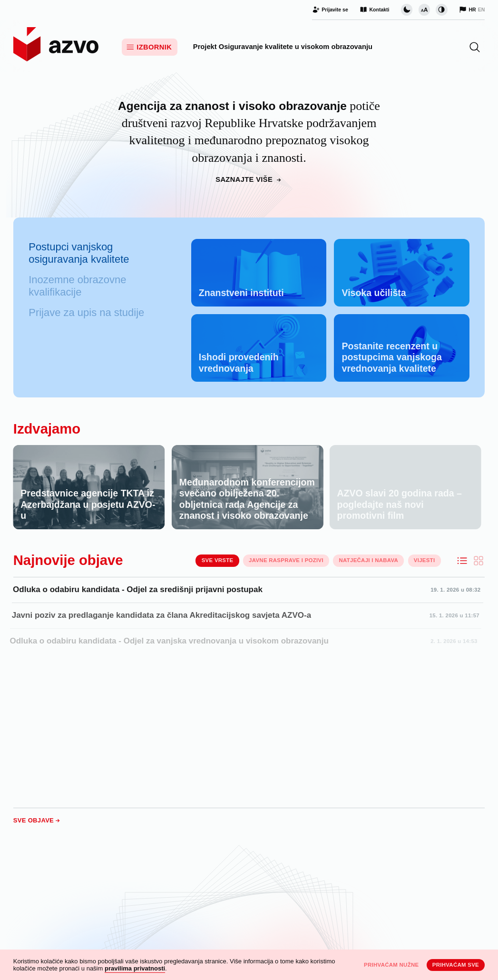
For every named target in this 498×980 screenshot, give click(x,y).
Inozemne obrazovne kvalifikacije (77, 286)
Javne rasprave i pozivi (286, 560)
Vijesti (425, 560)
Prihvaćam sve (456, 965)
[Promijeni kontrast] (441, 10)
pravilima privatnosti (135, 968)
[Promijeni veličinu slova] (424, 10)
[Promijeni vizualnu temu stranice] (407, 10)
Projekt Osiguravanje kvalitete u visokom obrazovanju (283, 47)
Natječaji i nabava (369, 560)
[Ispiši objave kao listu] (462, 561)
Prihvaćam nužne (391, 965)
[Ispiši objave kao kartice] (478, 561)
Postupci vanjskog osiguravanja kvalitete (79, 253)
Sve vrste (218, 560)
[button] (475, 47)
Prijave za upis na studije (86, 312)
